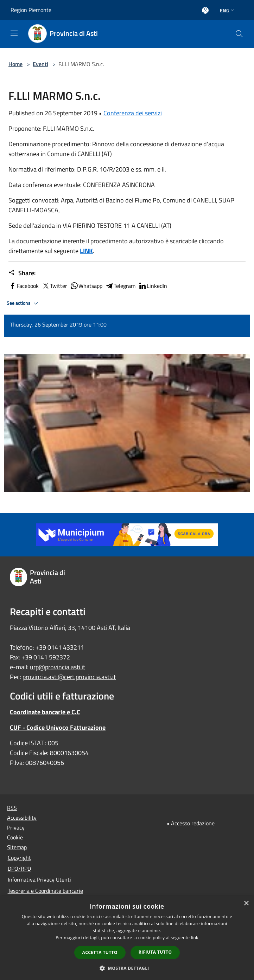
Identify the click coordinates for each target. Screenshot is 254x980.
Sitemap (17, 847)
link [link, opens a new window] (195, 938)
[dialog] (127, 938)
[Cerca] (239, 34)
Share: (22, 273)
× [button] (246, 904)
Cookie (15, 837)
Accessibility (22, 818)
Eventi (40, 64)
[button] (127, 968)
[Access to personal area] (205, 10)
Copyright (19, 858)
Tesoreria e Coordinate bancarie (45, 891)
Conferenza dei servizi (133, 113)
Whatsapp (86, 286)
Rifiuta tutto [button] (155, 952)
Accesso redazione (193, 823)
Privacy (16, 827)
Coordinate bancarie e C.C (45, 712)
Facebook (24, 286)
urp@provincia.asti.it (58, 667)
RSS (12, 808)
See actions (23, 303)
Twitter (54, 286)
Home (15, 64)
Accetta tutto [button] (100, 952)
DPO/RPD (19, 869)
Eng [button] (228, 10)
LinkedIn (153, 286)
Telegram (120, 286)
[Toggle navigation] (14, 33)
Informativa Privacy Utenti (39, 879)
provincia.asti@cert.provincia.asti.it (69, 677)
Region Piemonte (31, 10)
